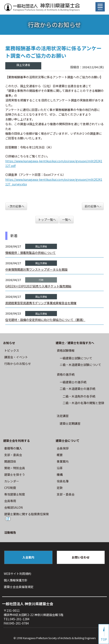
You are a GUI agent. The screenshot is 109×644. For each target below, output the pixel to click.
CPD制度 (10, 488)
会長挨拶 (63, 448)
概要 (60, 455)
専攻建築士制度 (15, 494)
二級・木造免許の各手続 (79, 396)
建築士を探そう (15, 475)
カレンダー (12, 481)
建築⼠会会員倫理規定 (19, 587)
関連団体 (10, 461)
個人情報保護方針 (16, 580)
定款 (60, 488)
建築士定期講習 (70, 423)
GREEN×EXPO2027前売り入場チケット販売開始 (38, 286)
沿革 (60, 468)
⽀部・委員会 (13, 455)
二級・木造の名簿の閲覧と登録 (83, 403)
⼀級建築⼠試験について (76, 358)
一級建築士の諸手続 (73, 382)
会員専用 (10, 501)
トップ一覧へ (47, 220)
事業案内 (63, 461)
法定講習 (63, 416)
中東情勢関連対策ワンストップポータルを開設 (36, 269)
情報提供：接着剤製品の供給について (30, 253)
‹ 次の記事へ (16, 206)
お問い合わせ (81, 557)
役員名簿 (63, 481)
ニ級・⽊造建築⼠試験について (80, 365)
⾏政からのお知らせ (18, 364)
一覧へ (66, 220)
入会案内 (28, 557)
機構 (60, 475)
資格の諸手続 (66, 374)
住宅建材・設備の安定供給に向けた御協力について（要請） (45, 320)
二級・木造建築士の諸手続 (77, 389)
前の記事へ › (93, 206)
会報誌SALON (13, 507)
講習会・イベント (16, 357)
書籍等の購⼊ (13, 448)
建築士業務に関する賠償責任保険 (26, 514)
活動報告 (10, 532)
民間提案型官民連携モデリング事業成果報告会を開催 (41, 303)
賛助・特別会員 (15, 468)
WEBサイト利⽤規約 (17, 574)
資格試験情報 (66, 350)
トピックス (12, 350)
